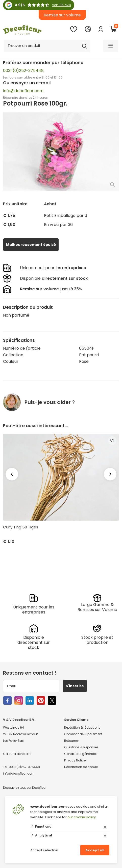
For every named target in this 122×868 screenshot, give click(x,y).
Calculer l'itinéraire (17, 754)
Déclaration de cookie (81, 767)
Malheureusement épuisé (31, 245)
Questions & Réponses (81, 747)
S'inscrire (75, 686)
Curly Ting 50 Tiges (21, 527)
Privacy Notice (75, 760)
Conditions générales (81, 754)
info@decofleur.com (23, 91)
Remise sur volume (62, 15)
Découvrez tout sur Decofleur (25, 788)
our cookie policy (82, 817)
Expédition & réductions (82, 727)
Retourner (71, 741)
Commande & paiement (83, 734)
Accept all (95, 850)
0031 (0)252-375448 (23, 71)
